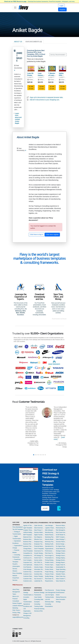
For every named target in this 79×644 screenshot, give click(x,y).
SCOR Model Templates (61, 535)
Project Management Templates (50, 572)
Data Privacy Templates (39, 530)
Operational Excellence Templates (50, 546)
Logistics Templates (50, 528)
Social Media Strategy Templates (61, 549)
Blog (19, 613)
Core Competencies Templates (28, 560)
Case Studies (38, 597)
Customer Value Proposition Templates (28, 579)
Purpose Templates (50, 574)
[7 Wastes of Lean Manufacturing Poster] (52, 69)
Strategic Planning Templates (61, 553)
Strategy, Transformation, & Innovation (28, 595)
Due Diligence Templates (39, 537)
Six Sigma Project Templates (61, 546)
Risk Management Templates (61, 530)
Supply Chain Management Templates (61, 565)
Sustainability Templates (61, 567)
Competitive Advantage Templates (28, 553)
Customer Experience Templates (28, 572)
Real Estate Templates (50, 579)
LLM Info (48, 599)
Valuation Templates (61, 574)
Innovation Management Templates (39, 572)
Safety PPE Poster (61, 75)
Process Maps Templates (50, 567)
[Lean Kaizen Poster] (41, 69)
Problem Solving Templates (50, 562)
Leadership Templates (39, 581)
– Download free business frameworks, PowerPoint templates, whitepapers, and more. (39, 1)
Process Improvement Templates (50, 565)
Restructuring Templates (61, 528)
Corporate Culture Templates (28, 562)
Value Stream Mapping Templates (61, 581)
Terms (18, 610)
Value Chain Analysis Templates (61, 576)
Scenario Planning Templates (61, 542)
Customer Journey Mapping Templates (28, 574)
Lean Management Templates (50, 525)
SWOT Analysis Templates (61, 537)
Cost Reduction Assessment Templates (28, 567)
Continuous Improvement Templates (28, 558)
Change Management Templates (28, 549)
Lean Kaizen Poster (40, 75)
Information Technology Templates (39, 569)
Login (61, 6)
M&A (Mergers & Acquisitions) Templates (50, 530)
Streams (15, 571)
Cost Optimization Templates (28, 565)
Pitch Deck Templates (50, 553)
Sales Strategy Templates (61, 539)
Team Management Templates (61, 572)
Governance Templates (39, 551)
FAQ (14, 610)
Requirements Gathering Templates (50, 581)
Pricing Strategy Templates (50, 560)
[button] (34, 455)
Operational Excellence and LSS (28, 606)
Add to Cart (31, 88)
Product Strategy (61, 590)
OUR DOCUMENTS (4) (34, 42)
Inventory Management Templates (39, 574)
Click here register (52, 234)
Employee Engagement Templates (39, 542)
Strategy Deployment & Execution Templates (61, 558)
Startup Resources (61, 597)
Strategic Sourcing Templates (61, 556)
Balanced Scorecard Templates (28, 537)
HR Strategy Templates (39, 556)
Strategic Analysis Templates (61, 551)
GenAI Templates (39, 549)
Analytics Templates (28, 530)
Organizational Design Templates (50, 549)
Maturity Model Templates (50, 539)
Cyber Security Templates (39, 525)
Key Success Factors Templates (39, 579)
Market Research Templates (50, 535)
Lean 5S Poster (30, 74)
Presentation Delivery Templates (50, 558)
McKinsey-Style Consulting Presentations (49, 604)
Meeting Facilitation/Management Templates (50, 544)
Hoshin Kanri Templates (39, 558)
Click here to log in (37, 234)
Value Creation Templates (61, 579)
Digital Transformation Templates (39, 535)
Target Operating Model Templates (61, 569)
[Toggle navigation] (15, 8)
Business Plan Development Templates (28, 542)
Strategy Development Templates (61, 560)
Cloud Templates (28, 551)
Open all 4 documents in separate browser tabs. (47, 97)
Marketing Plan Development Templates (50, 537)
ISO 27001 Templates (39, 562)
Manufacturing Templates (50, 532)
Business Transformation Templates (28, 546)
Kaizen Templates (39, 576)
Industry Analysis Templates (39, 567)
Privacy (15, 613)
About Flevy (16, 589)
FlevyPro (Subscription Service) (16, 566)
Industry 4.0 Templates (39, 565)
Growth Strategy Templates (39, 553)
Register (62, 9)
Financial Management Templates (39, 546)
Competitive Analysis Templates (28, 556)
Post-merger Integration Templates (50, 556)
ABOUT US (18, 42)
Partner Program (17, 603)
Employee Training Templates (39, 544)
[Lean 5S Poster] (31, 69)
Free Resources (50, 590)
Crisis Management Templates (28, 569)
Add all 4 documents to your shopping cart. (45, 100)
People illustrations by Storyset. (59, 319)
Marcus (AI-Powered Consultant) (16, 599)
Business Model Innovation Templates (28, 539)
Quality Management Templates (50, 576)
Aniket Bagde (33, 80)
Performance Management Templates (50, 551)
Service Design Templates (61, 544)
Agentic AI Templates (28, 525)
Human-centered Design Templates (39, 560)
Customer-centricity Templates (28, 581)
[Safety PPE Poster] (63, 69)
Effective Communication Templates (39, 539)
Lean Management (50, 593)
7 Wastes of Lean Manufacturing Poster (54, 76)
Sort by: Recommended (58, 55)
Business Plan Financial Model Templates (28, 544)
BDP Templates (28, 535)
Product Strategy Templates (50, 569)
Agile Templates (28, 528)
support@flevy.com (18, 617)
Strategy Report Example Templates (61, 562)
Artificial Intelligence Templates (28, 532)
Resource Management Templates (61, 525)
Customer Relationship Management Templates (28, 576)
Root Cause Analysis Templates (61, 532)
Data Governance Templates (39, 528)
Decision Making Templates (39, 532)
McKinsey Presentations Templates (50, 542)
